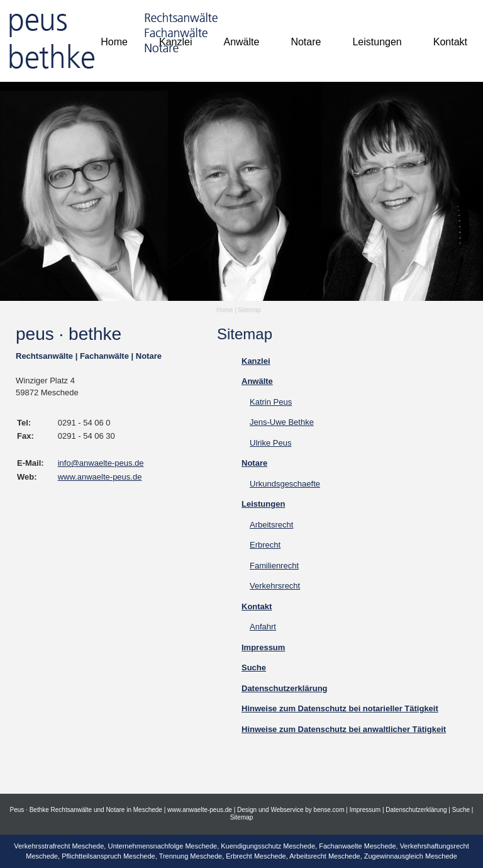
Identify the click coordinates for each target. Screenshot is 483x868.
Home (225, 310)
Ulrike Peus (270, 443)
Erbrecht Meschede (256, 856)
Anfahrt (263, 627)
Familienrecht (274, 566)
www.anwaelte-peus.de (100, 477)
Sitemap (249, 310)
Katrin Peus (271, 402)
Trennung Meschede (191, 856)
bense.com (329, 810)
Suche (461, 810)
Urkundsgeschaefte (285, 484)
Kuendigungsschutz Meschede (268, 846)
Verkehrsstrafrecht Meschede (59, 846)
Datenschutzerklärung (416, 810)
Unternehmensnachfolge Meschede (162, 846)
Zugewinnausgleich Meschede (411, 856)
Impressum (365, 810)
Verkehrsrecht (275, 586)
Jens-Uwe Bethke (282, 422)
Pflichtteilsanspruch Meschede (108, 856)
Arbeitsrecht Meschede (325, 856)
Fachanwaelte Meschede (357, 846)
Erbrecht (265, 545)
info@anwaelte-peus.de (101, 463)
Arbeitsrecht (271, 525)
